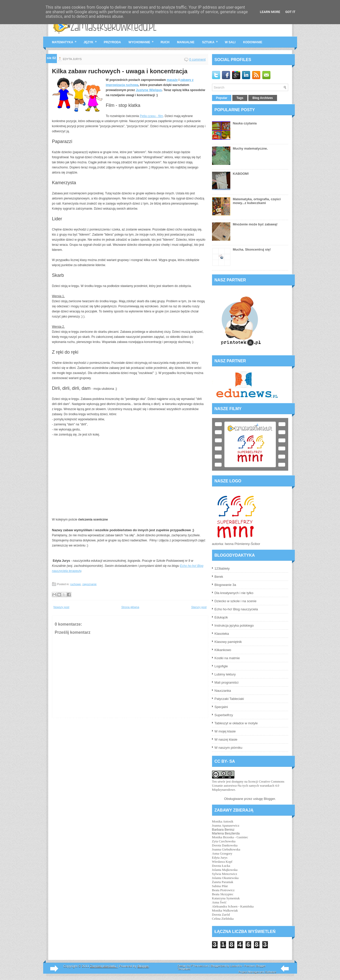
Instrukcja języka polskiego (234, 625)
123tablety (222, 568)
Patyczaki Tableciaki (229, 699)
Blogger (269, 799)
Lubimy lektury (225, 674)
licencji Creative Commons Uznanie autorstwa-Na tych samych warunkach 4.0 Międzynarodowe (248, 786)
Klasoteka (222, 634)
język (92, 40)
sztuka (212, 40)
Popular (222, 98)
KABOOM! (241, 174)
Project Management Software (257, 972)
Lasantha (236, 966)
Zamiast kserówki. (104, 966)
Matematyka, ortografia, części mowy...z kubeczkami (257, 201)
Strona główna (130, 607)
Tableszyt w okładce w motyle (236, 723)
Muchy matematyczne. (250, 148)
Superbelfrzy (224, 715)
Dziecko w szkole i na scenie (236, 601)
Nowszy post (61, 607)
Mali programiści (227, 682)
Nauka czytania (245, 123)
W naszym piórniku (229, 748)
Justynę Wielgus (149, 90)
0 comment (197, 59)
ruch (165, 42)
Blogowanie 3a (225, 585)
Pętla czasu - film (151, 116)
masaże (172, 80)
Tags (240, 98)
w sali (230, 42)
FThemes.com (200, 966)
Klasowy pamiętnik (228, 642)
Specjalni (221, 707)
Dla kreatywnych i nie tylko (234, 593)
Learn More (270, 12)
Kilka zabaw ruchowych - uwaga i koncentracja (120, 71)
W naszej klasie (226, 739)
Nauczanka (223, 691)
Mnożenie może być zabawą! (255, 224)
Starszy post (199, 607)
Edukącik (221, 617)
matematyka (66, 40)
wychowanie (143, 40)
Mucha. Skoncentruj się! (252, 249)
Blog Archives (263, 98)
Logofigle (221, 666)
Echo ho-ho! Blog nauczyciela (236, 609)
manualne (186, 42)
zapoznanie (89, 584)
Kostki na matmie (227, 658)
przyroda (112, 42)
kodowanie (253, 42)
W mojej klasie (225, 731)
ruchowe (75, 584)
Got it (290, 12)
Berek (219, 577)
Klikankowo (223, 650)
